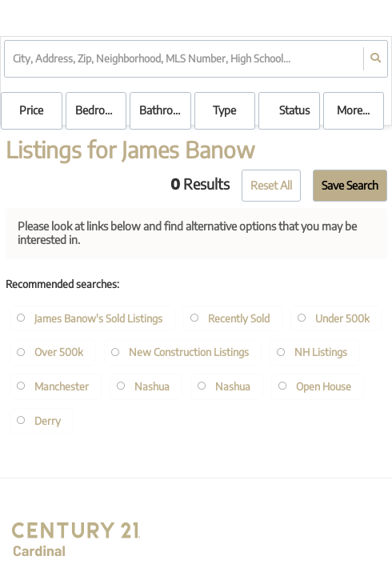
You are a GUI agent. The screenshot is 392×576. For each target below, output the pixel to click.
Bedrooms (100, 110)
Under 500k (342, 318)
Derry (48, 421)
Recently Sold (239, 318)
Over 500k (59, 352)
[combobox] (14, 59)
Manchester (62, 386)
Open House (324, 386)
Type (224, 110)
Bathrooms (165, 110)
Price (31, 110)
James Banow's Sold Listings (98, 318)
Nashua (152, 386)
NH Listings (321, 352)
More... (353, 110)
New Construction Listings (189, 352)
